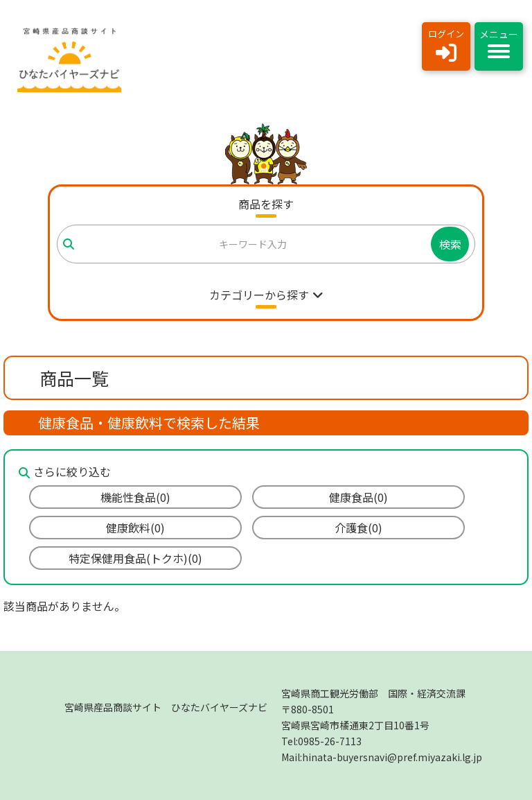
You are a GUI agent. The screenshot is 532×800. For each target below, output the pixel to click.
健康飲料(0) (135, 528)
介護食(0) (358, 528)
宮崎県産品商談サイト (166, 707)
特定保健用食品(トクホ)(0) (135, 558)
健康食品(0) (358, 497)
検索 (450, 244)
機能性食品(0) (135, 497)
